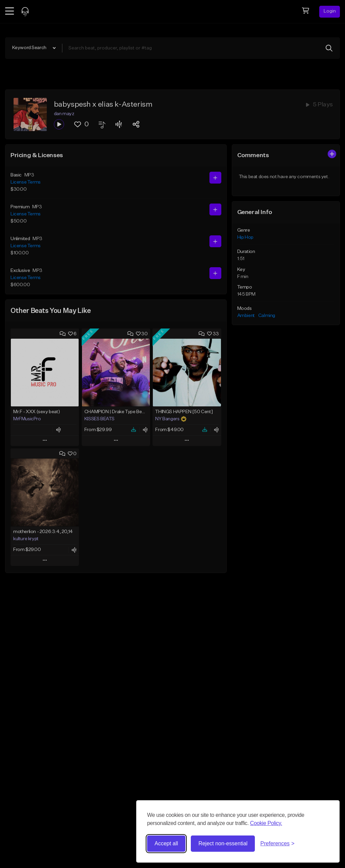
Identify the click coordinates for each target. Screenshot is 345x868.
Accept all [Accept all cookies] (166, 843)
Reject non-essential (223, 843)
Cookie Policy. (266, 823)
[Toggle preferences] (277, 844)
